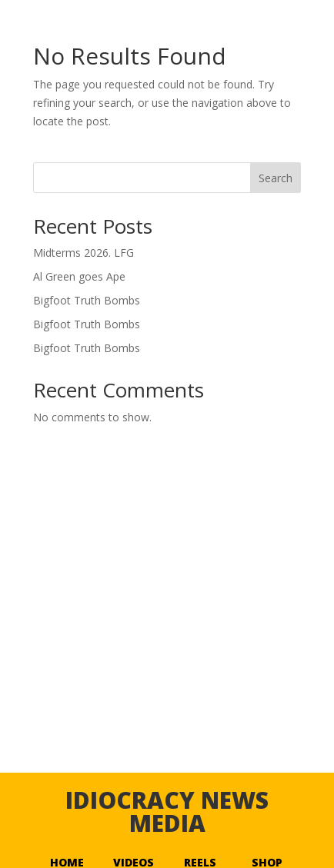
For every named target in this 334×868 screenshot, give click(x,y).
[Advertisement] (167, 647)
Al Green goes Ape (79, 276)
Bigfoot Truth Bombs (87, 300)
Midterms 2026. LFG (83, 253)
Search (276, 178)
